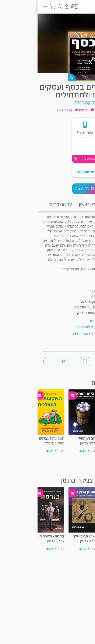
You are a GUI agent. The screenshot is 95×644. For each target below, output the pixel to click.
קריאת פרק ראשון (57, 205)
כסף (26, 361)
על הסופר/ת (23, 205)
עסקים (69, 361)
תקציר (86, 205)
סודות (57, 291)
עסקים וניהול (74, 22)
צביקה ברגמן (47, 103)
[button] (47, 189)
